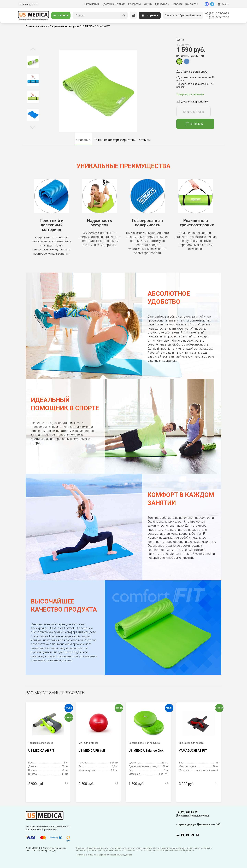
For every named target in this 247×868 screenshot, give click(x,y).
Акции (148, 4)
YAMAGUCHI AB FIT (193, 751)
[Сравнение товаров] (133, 15)
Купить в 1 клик (193, 112)
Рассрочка (135, 4)
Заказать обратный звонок (183, 15)
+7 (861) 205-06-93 (217, 13)
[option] (33, 62)
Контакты (192, 4)
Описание (83, 140)
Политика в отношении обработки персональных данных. (104, 855)
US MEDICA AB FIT (41, 751)
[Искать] (124, 15)
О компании (91, 4)
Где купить (162, 4)
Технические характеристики (115, 140)
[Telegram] (212, 4)
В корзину (195, 124)
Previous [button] (33, 50)
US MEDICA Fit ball (92, 751)
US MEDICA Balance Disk (146, 751)
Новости (177, 4)
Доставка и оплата (113, 4)
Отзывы (145, 140)
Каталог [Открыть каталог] (61, 15)
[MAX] (207, 4)
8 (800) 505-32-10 (218, 17)
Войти (223, 4)
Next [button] (33, 127)
